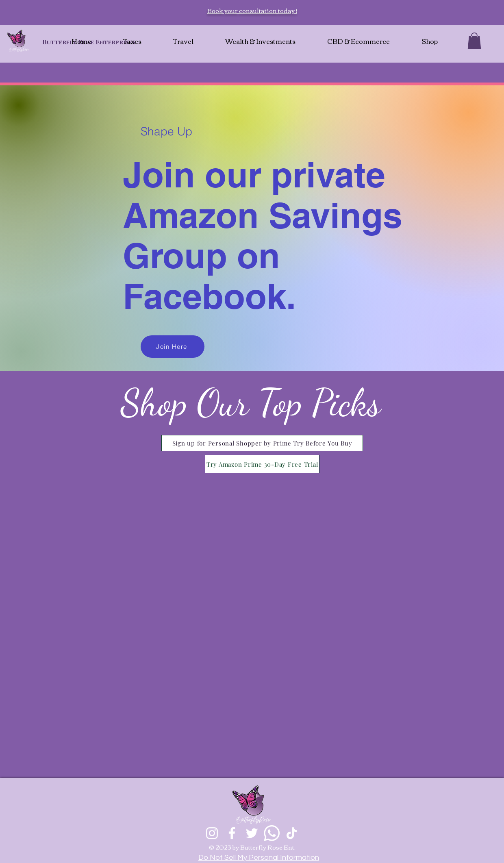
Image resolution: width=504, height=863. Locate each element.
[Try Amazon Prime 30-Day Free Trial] (262, 464)
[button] (474, 41)
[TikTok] (292, 833)
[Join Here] (173, 347)
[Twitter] (252, 833)
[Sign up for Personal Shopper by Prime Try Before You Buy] (262, 443)
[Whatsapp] (272, 833)
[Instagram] (212, 833)
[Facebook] (232, 833)
